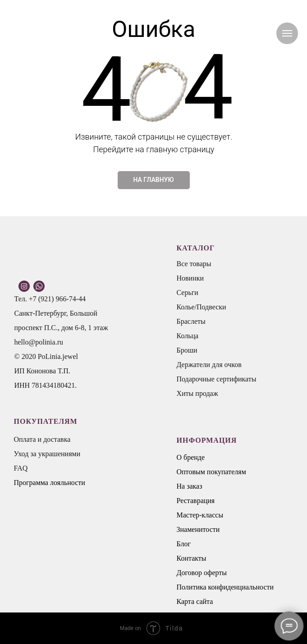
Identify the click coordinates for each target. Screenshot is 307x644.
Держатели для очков (209, 365)
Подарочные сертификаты (217, 379)
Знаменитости (198, 529)
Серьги (188, 293)
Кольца (188, 336)
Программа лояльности (50, 483)
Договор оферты (202, 573)
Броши (187, 350)
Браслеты (191, 321)
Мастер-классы (200, 515)
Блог (184, 544)
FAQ (21, 468)
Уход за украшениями (47, 454)
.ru (59, 342)
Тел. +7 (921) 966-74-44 (50, 299)
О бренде (191, 457)
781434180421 (53, 385)
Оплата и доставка (42, 439)
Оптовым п (194, 472)
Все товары (194, 264)
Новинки (190, 278)
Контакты (192, 558)
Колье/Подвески (202, 307)
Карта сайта (195, 601)
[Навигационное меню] (287, 33)
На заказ (190, 486)
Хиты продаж (197, 393)
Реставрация (196, 501)
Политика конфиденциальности (225, 587)
